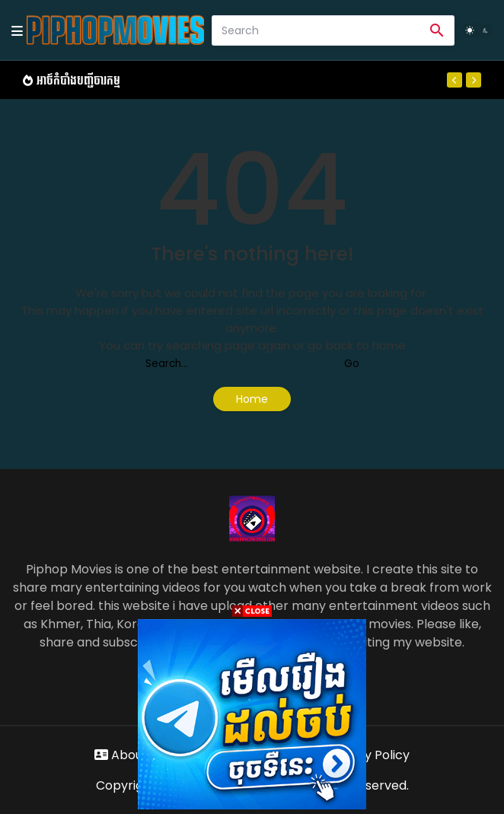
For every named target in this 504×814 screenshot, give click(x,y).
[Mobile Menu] (17, 30)
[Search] (316, 30)
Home (252, 399)
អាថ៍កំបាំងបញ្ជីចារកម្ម (78, 80)
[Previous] (455, 80)
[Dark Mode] (477, 30)
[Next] (474, 80)
